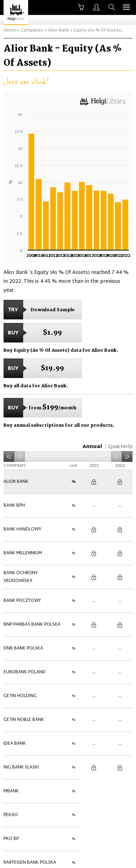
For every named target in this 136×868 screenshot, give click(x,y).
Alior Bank (59, 31)
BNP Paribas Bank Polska (32, 576)
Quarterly (120, 447)
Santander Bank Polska (31, 756)
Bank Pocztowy (22, 560)
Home (10, 31)
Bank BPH (14, 495)
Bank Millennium (23, 527)
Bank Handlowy (22, 511)
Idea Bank (15, 658)
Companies (32, 31)
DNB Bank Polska (23, 593)
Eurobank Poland (25, 609)
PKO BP (11, 723)
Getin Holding (20, 625)
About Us (28, 856)
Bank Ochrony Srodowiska (21, 544)
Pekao (11, 707)
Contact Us (62, 856)
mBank (11, 691)
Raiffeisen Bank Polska (30, 740)
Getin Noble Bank (24, 642)
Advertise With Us (105, 856)
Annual (92, 447)
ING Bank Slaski (21, 674)
